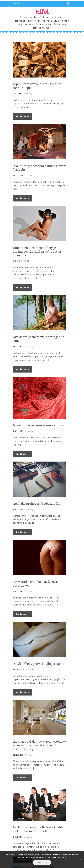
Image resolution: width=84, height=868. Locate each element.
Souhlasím (42, 862)
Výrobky (28, 94)
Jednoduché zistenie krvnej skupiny (38, 425)
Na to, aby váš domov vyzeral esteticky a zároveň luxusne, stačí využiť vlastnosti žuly (39, 745)
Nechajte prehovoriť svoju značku (37, 504)
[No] (80, 859)
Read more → (23, 116)
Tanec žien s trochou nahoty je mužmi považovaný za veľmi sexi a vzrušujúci (37, 252)
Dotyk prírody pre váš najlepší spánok (40, 664)
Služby (28, 175)
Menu (17, 4)
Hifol (42, 12)
